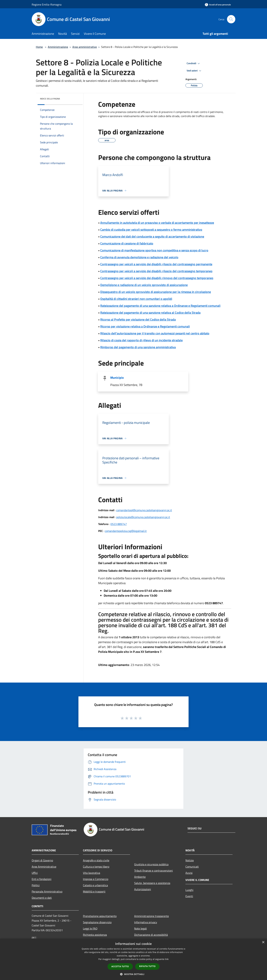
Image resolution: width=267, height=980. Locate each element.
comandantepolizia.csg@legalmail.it (126, 531)
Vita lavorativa (92, 873)
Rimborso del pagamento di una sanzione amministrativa (138, 347)
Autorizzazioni (143, 889)
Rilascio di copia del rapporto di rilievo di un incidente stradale (141, 340)
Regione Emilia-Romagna (47, 4)
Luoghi (189, 890)
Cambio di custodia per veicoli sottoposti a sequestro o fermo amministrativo (151, 230)
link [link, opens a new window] (167, 959)
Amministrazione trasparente (152, 916)
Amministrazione (58, 47)
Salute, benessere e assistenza (152, 883)
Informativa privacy (146, 922)
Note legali (141, 928)
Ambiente (140, 877)
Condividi (194, 63)
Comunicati (192, 867)
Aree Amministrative (44, 867)
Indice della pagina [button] (50, 99)
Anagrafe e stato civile (96, 860)
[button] (133, 974)
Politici (36, 885)
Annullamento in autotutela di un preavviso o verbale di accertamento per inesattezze (157, 223)
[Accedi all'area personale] (218, 5)
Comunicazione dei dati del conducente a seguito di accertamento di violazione (152, 236)
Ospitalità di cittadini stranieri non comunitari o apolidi (136, 299)
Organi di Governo (42, 860)
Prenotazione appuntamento (100, 916)
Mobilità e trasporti (94, 891)
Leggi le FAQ (90, 928)
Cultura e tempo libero (96, 867)
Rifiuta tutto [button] (147, 966)
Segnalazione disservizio (97, 922)
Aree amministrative (85, 47)
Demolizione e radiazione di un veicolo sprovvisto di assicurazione (144, 285)
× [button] (263, 942)
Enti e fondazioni (42, 879)
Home (39, 47)
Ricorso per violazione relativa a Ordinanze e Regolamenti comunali (145, 326)
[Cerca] (231, 19)
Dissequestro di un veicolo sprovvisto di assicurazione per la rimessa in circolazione (156, 292)
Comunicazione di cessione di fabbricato (127, 243)
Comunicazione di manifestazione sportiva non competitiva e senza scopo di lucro (154, 250)
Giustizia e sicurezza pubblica (151, 864)
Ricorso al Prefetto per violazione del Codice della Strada (138, 319)
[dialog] (133, 959)
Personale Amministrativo (47, 891)
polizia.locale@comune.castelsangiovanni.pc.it (143, 517)
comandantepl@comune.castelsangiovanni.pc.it (144, 510)
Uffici (35, 873)
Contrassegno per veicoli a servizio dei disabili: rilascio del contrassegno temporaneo (156, 271)
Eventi (189, 896)
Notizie (190, 860)
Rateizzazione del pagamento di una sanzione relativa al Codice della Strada (150, 313)
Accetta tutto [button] (120, 966)
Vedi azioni (194, 71)
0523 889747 (119, 524)
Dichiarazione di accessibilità (151, 935)
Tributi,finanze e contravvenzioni (153, 871)
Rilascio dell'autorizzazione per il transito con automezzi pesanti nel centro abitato (155, 333)
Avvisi (189, 873)
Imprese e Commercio (96, 879)
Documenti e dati (42, 898)
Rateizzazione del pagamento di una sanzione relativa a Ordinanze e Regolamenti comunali (160, 306)
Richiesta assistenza (95, 935)
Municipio (117, 378)
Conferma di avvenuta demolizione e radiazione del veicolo (139, 257)
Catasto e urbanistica (95, 885)
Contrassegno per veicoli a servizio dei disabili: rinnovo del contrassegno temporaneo (157, 278)
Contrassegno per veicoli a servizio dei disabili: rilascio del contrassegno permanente (156, 264)
